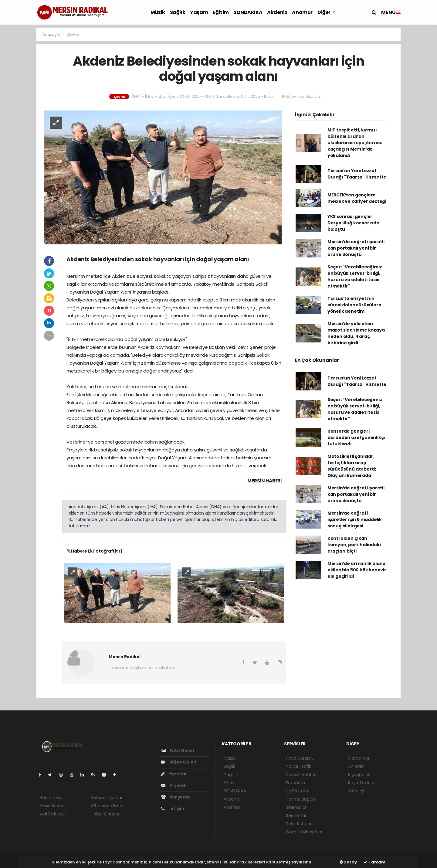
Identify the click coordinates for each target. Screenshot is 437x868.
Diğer (324, 12)
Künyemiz (176, 797)
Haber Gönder (105, 814)
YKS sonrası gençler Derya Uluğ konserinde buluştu (353, 223)
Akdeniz (277, 12)
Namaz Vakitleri (302, 774)
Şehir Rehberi (299, 824)
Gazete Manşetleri (305, 832)
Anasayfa (52, 34)
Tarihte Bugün (300, 799)
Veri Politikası (52, 814)
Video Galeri (179, 762)
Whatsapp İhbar (107, 806)
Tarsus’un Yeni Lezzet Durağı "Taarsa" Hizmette (357, 174)
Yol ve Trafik (298, 766)
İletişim (173, 808)
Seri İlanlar (296, 815)
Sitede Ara (359, 758)
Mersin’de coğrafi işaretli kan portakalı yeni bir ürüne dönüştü (356, 248)
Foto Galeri (178, 751)
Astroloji (356, 791)
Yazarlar (174, 774)
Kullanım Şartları (107, 798)
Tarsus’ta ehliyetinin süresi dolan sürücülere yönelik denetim (354, 305)
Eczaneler (296, 783)
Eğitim (221, 12)
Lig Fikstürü (297, 791)
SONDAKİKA (248, 12)
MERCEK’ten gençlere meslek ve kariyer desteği (357, 198)
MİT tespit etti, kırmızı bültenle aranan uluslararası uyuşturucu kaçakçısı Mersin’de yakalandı (355, 143)
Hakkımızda (51, 798)
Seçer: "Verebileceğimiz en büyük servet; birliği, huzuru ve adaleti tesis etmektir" (355, 276)
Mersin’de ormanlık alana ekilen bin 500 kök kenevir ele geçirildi (357, 570)
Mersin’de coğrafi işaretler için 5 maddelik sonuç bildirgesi (355, 519)
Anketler (356, 766)
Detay (348, 862)
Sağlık (178, 12)
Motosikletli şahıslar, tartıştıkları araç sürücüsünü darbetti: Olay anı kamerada (352, 466)
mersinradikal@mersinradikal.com (144, 668)
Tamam (374, 862)
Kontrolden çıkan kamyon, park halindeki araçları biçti (354, 545)
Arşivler (173, 785)
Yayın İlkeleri (52, 806)
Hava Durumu (300, 758)
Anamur (302, 12)
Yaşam (199, 12)
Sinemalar (296, 807)
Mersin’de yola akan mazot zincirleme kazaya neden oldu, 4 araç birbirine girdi (356, 333)
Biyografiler (359, 774)
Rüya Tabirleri (362, 783)
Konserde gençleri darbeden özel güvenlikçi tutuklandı (356, 437)
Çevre (73, 34)
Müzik (158, 12)
